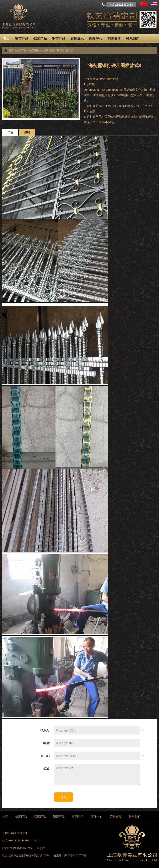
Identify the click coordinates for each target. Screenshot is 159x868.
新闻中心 (96, 39)
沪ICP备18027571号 (75, 856)
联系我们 (133, 39)
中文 (143, 4)
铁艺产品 (22, 39)
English (154, 4)
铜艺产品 (59, 39)
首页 (6, 39)
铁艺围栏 (34, 50)
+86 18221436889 (19, 841)
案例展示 (77, 39)
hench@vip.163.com (21, 848)
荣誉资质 (114, 39)
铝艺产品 (40, 39)
